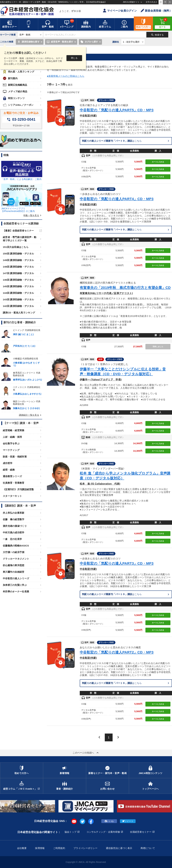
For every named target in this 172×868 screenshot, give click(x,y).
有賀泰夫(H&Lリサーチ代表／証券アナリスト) (106, 293)
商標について (148, 848)
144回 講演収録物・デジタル (18, 293)
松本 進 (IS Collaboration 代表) (100, 484)
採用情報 (40, 848)
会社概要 (22, 848)
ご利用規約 (59, 848)
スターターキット (12, 496)
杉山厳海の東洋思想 (14, 565)
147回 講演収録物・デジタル (18, 273)
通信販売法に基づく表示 (119, 848)
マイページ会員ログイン (120, 11)
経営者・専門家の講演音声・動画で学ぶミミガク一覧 (20, 239)
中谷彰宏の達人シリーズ (16, 578)
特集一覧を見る (33, 215)
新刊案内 (10, 78)
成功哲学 (8, 463)
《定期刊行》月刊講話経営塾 (18, 489)
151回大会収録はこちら (16, 247)
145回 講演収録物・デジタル (18, 286)
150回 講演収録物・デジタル (18, 254)
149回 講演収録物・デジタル (18, 260)
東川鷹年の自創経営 (14, 572)
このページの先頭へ (86, 753)
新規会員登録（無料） (156, 11)
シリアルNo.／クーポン (18, 105)
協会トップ (71, 832)
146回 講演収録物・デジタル (18, 280)
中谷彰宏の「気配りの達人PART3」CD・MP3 (117, 563)
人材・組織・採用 (12, 437)
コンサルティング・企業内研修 (103, 832)
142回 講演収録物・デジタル (18, 306)
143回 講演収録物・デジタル (18, 299)
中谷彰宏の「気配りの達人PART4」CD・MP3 (117, 199)
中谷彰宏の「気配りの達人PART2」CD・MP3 (117, 652)
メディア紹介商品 (15, 92)
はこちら (112, 141)
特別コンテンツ (14, 98)
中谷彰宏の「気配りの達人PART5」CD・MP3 (117, 110)
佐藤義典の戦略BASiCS (16, 546)
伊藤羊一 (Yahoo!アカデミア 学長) (101, 379)
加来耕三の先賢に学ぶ (15, 585)
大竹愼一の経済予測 (14, 552)
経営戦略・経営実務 (14, 430)
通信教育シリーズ (12, 476)
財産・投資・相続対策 (15, 457)
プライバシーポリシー (85, 848)
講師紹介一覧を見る (31, 415)
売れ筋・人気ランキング (19, 72)
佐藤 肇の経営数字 (14, 519)
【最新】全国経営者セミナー (18, 231)
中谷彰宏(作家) (88, 116)
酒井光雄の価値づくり (15, 526)
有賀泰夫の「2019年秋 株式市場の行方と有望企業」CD (125, 288)
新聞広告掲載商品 (15, 85)
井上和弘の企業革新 (14, 513)
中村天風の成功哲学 (14, 532)
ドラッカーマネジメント (16, 559)
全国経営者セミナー (141, 832)
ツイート (128, 821)
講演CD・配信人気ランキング (19, 313)
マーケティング (11, 450)
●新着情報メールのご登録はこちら (66, 76)
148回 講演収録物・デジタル (18, 267)
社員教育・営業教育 (14, 483)
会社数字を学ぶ (11, 443)
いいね (109, 821)
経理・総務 (9, 470)
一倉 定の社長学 (12, 539)
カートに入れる (158, 162)
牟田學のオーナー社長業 (16, 591)
